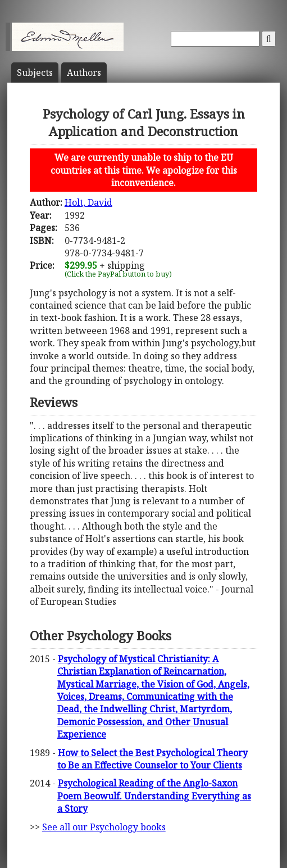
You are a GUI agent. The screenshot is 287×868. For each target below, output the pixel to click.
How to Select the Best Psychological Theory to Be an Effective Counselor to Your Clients (152, 759)
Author (84, 73)
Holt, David (88, 202)
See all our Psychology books (104, 827)
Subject (35, 73)
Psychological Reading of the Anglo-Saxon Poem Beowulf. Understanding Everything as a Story (154, 796)
